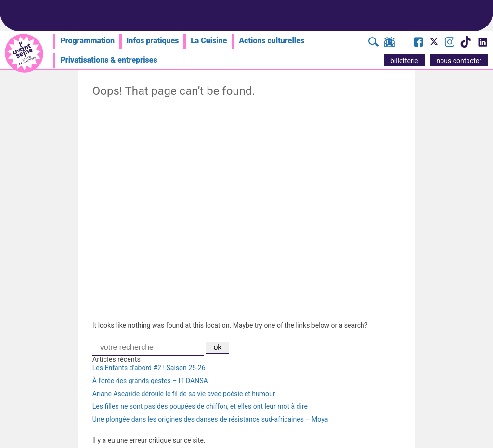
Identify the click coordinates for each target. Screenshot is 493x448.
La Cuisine (209, 41)
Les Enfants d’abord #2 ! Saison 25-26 (149, 368)
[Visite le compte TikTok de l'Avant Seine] (465, 45)
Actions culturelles (272, 41)
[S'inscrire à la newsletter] (389, 44)
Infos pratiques (153, 41)
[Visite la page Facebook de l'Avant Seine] (418, 43)
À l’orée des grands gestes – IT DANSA (150, 381)
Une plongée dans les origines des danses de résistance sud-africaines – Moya (210, 419)
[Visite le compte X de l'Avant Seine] (434, 45)
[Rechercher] (374, 43)
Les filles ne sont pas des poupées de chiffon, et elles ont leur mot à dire (200, 406)
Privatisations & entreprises (109, 60)
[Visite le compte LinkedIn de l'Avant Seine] (482, 45)
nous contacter (459, 61)
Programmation (87, 41)
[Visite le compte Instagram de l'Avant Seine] (450, 43)
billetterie (404, 61)
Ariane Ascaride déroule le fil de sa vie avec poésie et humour (184, 394)
